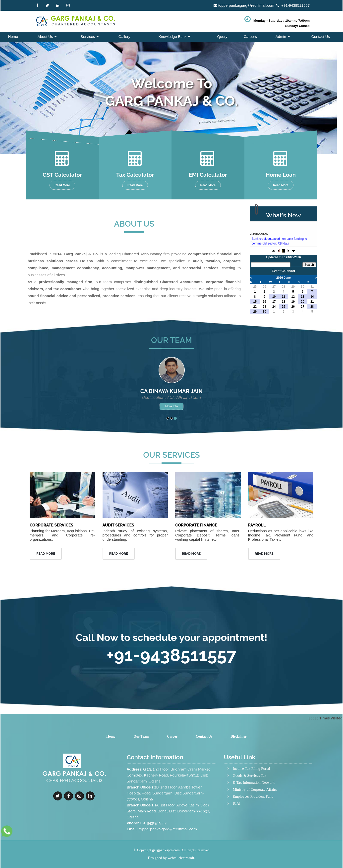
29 (293, 287)
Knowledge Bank (174, 37)
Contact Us (321, 37)
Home (13, 37)
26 (264, 287)
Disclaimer (239, 737)
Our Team (141, 737)
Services (90, 37)
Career (172, 737)
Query (222, 37)
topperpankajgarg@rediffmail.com (246, 5)
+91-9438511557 (295, 5)
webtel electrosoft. (181, 858)
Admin (283, 37)
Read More (62, 185)
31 (312, 287)
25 (255, 287)
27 (274, 287)
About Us (47, 37)
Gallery (124, 37)
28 (283, 287)
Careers (250, 37)
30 (303, 287)
